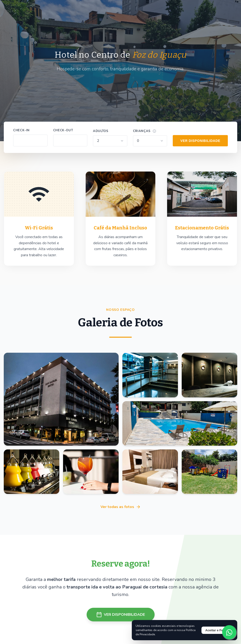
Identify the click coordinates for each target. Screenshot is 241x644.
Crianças (142, 131)
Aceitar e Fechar (217, 630)
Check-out (63, 130)
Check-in (21, 130)
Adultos (101, 131)
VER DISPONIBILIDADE (200, 141)
